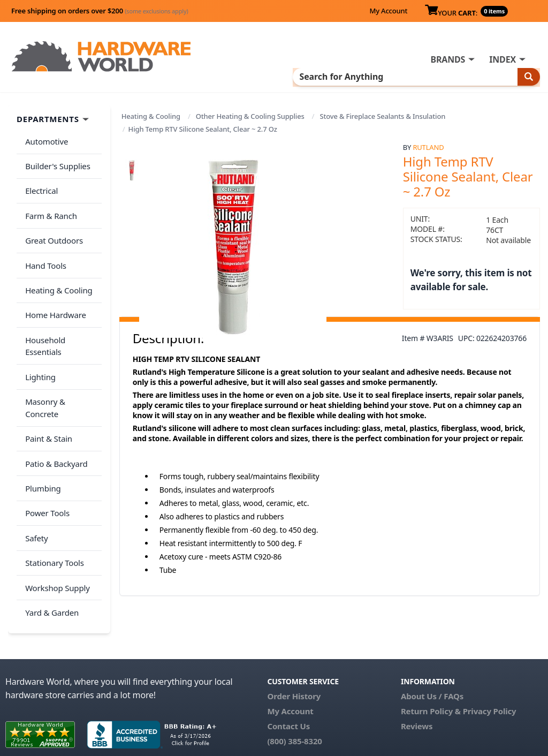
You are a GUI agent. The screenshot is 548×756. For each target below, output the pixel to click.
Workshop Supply (55, 497)
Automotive (44, 138)
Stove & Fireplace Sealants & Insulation (382, 115)
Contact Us (288, 682)
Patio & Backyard (54, 392)
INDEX (503, 59)
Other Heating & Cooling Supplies (250, 115)
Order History (294, 652)
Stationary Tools (52, 477)
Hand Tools (44, 244)
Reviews (417, 682)
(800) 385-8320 (294, 697)
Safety (34, 455)
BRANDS (448, 59)
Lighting (38, 328)
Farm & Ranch (49, 201)
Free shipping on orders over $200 (100, 11)
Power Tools (45, 434)
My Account (388, 11)
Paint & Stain (47, 371)
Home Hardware (54, 286)
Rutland (428, 146)
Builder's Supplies (56, 159)
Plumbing (41, 413)
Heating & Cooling (151, 115)
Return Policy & (431, 667)
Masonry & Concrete (60, 350)
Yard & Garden (50, 519)
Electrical (39, 180)
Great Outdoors (52, 223)
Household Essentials (62, 307)
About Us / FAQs (432, 652)
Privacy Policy (490, 667)
